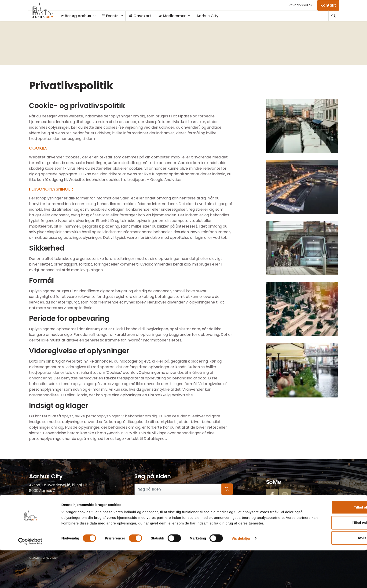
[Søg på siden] (183, 489)
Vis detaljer (241, 579)
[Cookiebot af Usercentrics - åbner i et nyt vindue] (30, 579)
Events (112, 16)
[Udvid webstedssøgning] (334, 16)
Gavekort (143, 16)
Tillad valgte (328, 557)
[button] (302, 126)
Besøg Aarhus (78, 16)
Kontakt (328, 5)
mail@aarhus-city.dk (48, 513)
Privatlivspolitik (301, 5)
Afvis (328, 573)
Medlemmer (174, 16)
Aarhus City (210, 16)
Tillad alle (328, 542)
